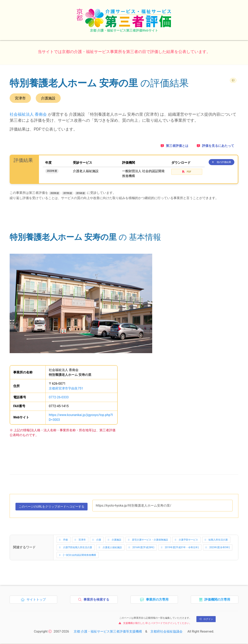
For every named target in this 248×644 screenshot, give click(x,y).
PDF (187, 172)
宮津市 (80, 540)
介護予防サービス (186, 540)
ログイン (206, 619)
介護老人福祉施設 (110, 548)
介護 (97, 540)
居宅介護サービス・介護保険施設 (148, 540)
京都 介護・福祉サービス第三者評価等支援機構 (108, 632)
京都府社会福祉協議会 (166, 632)
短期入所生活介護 (216, 540)
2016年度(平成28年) (142, 548)
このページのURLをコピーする (54, 508)
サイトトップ (34, 601)
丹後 (64, 540)
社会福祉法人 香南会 (28, 114)
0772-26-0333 (59, 397)
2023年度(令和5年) (218, 548)
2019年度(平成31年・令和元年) (180, 548)
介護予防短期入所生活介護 (76, 548)
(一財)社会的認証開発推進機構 (78, 556)
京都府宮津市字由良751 (66, 388)
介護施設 (115, 540)
